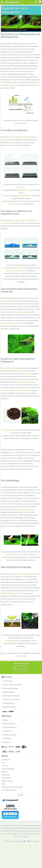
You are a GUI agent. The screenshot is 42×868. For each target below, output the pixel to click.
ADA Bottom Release (15, 593)
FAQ (3, 763)
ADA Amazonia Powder (22, 312)
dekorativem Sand (22, 220)
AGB (3, 784)
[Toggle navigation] (2, 2)
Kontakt (5, 772)
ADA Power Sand (10, 85)
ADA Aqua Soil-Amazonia (21, 137)
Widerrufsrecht (7, 781)
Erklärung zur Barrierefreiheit (12, 787)
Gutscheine (6, 760)
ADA (21, 466)
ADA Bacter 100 (33, 85)
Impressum (6, 775)
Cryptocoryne (28, 374)
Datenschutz (6, 778)
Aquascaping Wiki (8, 769)
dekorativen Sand (19, 268)
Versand (5, 766)
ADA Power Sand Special (12, 368)
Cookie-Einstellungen (9, 790)
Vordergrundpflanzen (27, 509)
